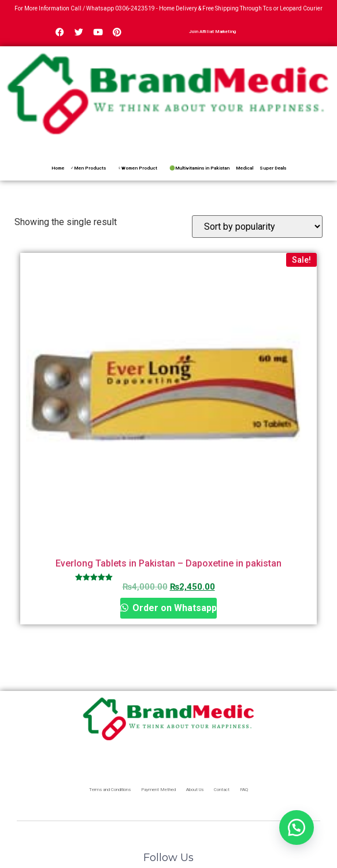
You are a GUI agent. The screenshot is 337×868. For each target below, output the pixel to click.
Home (58, 168)
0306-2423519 (135, 8)
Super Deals (273, 168)
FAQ (244, 790)
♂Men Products (88, 168)
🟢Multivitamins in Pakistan (199, 168)
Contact (222, 790)
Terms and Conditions (110, 790)
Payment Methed (158, 790)
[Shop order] (257, 227)
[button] (297, 827)
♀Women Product (138, 168)
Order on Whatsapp (173, 608)
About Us (195, 790)
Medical (245, 168)
